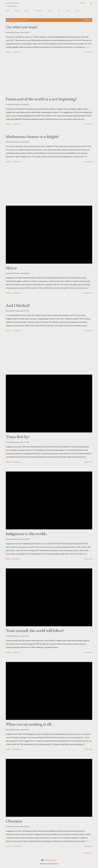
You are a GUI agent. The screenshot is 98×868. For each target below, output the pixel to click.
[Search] (83, 3)
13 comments (17, 846)
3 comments (16, 559)
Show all (87, 20)
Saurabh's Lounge (13, 3)
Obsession (14, 821)
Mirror (11, 268)
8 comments (16, 462)
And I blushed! (18, 305)
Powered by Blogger (49, 860)
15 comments (17, 331)
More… (78, 11)
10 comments (17, 52)
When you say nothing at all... (30, 724)
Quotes (50, 11)
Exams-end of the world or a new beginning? (41, 99)
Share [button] (8, 52)
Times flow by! (18, 437)
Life (59, 11)
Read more (88, 52)
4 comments (16, 124)
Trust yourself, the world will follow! (35, 630)
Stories (27, 11)
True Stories (38, 11)
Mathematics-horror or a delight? (32, 136)
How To (68, 11)
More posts (88, 853)
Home (8, 11)
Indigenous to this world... (27, 534)
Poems (17, 11)
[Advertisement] (49, 75)
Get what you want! (22, 27)
